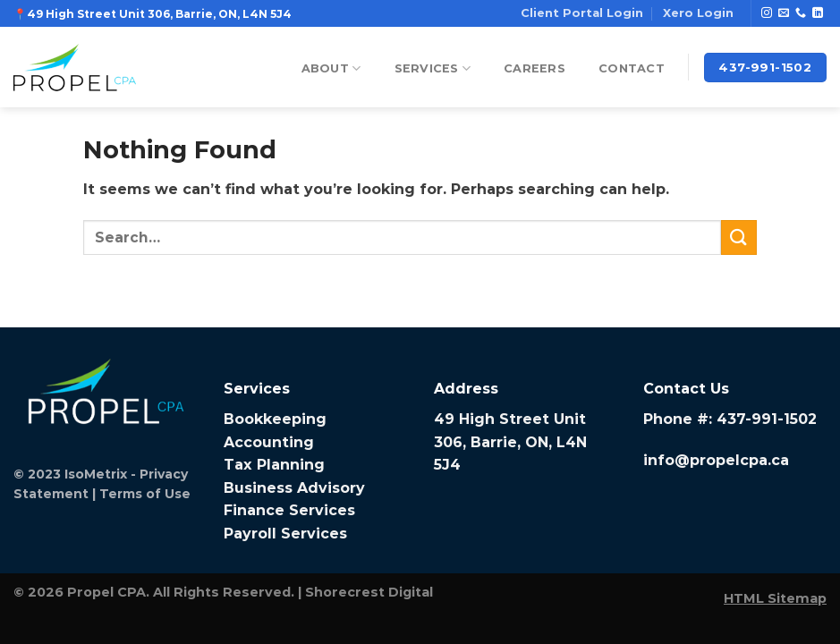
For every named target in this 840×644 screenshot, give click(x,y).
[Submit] (739, 237)
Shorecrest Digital (369, 592)
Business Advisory (294, 488)
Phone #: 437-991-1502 (730, 419)
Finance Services (289, 510)
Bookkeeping (275, 419)
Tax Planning (274, 465)
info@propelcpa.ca (716, 460)
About (331, 68)
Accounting (269, 442)
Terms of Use (145, 494)
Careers (535, 68)
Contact (632, 68)
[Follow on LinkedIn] (818, 13)
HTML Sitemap (775, 598)
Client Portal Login (582, 13)
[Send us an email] (784, 13)
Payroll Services (285, 534)
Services (433, 68)
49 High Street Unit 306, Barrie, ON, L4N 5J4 (510, 442)
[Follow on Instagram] (767, 13)
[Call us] (801, 13)
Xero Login (698, 13)
